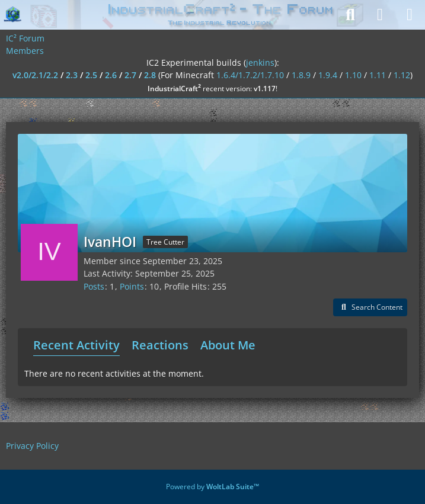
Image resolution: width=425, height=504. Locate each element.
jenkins (260, 62)
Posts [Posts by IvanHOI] (94, 286)
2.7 (130, 75)
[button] (370, 307)
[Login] (380, 15)
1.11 (378, 75)
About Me (228, 345)
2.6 (111, 75)
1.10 (353, 75)
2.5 (91, 75)
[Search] (350, 15)
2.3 (72, 75)
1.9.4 (328, 75)
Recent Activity (76, 345)
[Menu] (410, 15)
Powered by (213, 487)
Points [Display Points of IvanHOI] (132, 286)
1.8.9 (301, 75)
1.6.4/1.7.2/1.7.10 (250, 75)
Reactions (160, 345)
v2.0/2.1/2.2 (35, 75)
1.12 (402, 75)
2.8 (150, 75)
